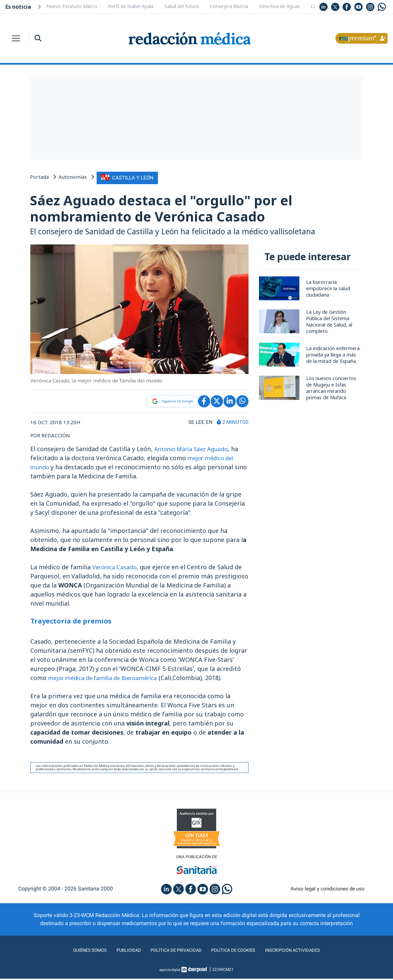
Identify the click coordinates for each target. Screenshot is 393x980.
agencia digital (170, 971)
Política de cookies (237, 952)
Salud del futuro (182, 6)
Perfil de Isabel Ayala (131, 6)
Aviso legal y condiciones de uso (327, 890)
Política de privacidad (172, 952)
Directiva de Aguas (280, 6)
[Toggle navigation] (16, 38)
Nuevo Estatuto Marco (72, 6)
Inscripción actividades (304, 952)
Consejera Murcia (229, 6)
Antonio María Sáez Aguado (194, 449)
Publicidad (119, 952)
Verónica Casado (116, 567)
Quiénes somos (76, 952)
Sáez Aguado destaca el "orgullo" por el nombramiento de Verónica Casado (169, 208)
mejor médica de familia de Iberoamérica (108, 678)
